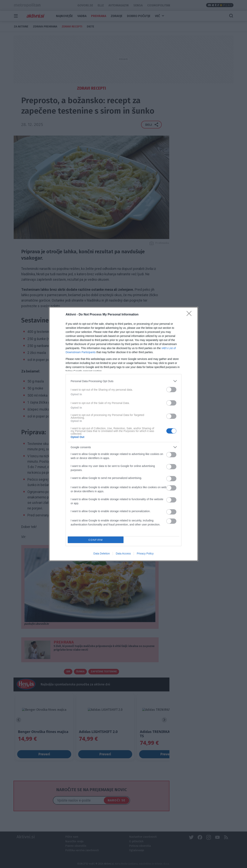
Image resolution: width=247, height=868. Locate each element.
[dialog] (123, 434)
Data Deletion (102, 553)
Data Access (123, 553)
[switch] (171, 390)
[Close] (190, 315)
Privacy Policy (145, 553)
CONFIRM (96, 540)
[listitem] (123, 381)
